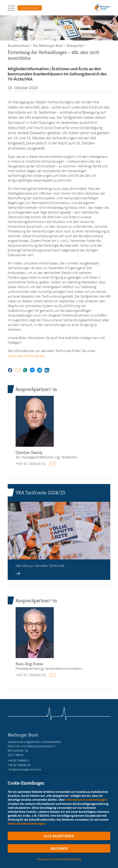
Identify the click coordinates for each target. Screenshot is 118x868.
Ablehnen (59, 848)
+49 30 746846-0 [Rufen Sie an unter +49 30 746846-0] (18, 760)
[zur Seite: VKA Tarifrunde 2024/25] (59, 532)
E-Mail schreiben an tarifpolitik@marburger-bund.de (54, 464)
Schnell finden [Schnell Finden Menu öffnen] (30, 8)
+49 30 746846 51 (31, 463)
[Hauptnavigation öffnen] (13, 8)
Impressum (44, 859)
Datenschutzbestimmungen (26, 823)
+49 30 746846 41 (31, 675)
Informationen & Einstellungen (86, 800)
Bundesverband (19, 45)
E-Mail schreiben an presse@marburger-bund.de (54, 675)
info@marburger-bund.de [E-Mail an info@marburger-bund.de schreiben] (24, 769)
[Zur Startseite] (102, 9)
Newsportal (75, 45)
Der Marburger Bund (48, 45)
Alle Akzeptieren (59, 836)
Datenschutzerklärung (67, 859)
